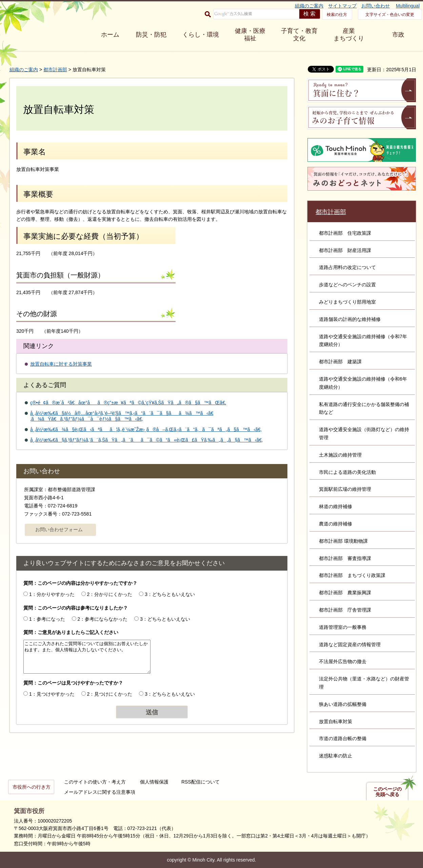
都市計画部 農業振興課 (345, 593)
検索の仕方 (337, 15)
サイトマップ (342, 6)
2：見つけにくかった (110, 694)
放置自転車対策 (336, 721)
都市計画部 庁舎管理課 (345, 610)
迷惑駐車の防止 (336, 756)
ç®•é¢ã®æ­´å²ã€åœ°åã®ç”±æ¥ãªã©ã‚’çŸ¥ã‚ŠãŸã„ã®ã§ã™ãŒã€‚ (128, 403)
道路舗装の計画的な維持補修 (350, 319)
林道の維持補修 (336, 506)
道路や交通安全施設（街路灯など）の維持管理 (364, 433)
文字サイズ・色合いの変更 (390, 15)
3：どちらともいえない (170, 594)
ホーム (110, 35)
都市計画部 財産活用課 (345, 250)
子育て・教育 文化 (299, 35)
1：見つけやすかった (52, 694)
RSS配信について (200, 782)
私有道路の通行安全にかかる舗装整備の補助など (364, 408)
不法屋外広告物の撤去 (343, 661)
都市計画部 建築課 (340, 362)
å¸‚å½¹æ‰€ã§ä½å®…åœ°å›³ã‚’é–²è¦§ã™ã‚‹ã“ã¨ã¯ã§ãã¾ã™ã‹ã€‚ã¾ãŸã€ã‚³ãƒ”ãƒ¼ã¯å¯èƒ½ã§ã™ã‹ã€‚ (122, 416)
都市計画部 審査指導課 (345, 558)
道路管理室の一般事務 (343, 627)
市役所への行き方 (32, 787)
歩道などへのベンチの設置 (347, 285)
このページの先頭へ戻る (387, 792)
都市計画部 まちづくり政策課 (352, 575)
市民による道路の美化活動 (347, 472)
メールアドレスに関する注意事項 (100, 792)
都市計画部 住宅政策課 (345, 233)
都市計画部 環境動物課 (343, 541)
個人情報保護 (154, 782)
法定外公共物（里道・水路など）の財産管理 (364, 683)
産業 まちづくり (349, 35)
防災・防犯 (151, 35)
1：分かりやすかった (52, 594)
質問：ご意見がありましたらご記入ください (71, 632)
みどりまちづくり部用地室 (347, 302)
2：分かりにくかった (110, 594)
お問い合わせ (376, 6)
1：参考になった (47, 619)
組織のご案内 (309, 6)
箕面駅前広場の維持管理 (345, 489)
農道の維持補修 (336, 524)
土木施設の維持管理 (340, 455)
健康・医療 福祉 (250, 35)
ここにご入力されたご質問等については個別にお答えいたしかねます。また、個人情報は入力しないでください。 (87, 657)
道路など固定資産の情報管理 (350, 644)
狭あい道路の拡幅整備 (343, 704)
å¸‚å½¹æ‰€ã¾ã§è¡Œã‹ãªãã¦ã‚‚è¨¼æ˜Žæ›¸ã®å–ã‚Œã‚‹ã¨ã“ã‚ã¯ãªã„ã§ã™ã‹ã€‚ (146, 429)
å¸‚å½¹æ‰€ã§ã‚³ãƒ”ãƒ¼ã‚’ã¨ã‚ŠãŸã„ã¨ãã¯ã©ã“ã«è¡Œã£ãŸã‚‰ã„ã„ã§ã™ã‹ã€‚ (146, 440)
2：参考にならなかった (103, 619)
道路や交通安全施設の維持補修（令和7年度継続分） (363, 341)
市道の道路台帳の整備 (343, 738)
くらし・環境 (201, 35)
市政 (398, 35)
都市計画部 (55, 70)
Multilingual (408, 6)
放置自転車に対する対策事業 (61, 364)
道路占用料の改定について (347, 267)
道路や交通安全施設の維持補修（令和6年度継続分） (363, 383)
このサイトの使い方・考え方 (95, 782)
